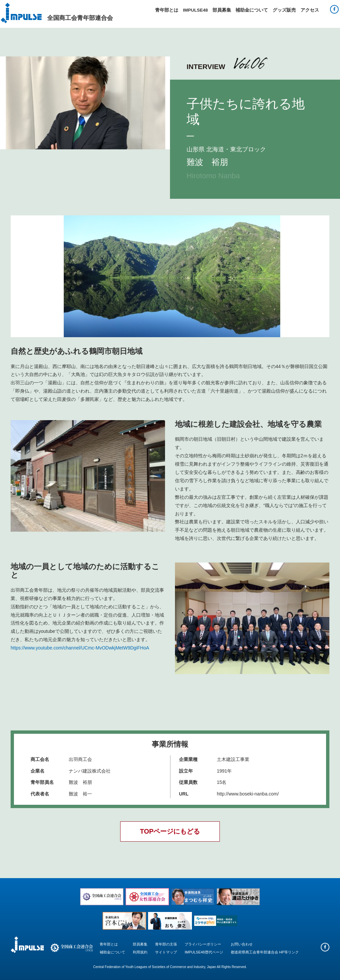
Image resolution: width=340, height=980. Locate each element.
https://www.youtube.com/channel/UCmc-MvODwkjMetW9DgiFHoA (80, 648)
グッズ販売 (284, 10)
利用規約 (140, 952)
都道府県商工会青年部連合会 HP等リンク (265, 952)
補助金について (252, 10)
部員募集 (222, 10)
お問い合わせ (242, 944)
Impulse (21, 13)
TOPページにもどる (170, 831)
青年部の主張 (166, 944)
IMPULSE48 (195, 10)
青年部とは (167, 10)
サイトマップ (166, 952)
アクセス (310, 10)
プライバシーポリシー (203, 944)
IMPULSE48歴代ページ (204, 952)
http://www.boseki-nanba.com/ (248, 794)
